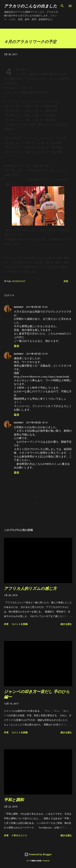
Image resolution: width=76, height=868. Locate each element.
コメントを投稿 (20, 624)
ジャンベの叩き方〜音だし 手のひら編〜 (37, 694)
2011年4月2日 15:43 (37, 307)
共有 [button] (66, 281)
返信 (16, 346)
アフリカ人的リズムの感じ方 (30, 588)
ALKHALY (19, 307)
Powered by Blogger (38, 854)
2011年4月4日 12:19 (37, 354)
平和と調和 (14, 800)
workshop (19, 281)
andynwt (46, 861)
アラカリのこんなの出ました (31, 6)
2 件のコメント (19, 835)
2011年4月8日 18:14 (37, 422)
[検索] (62, 6)
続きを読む (66, 624)
